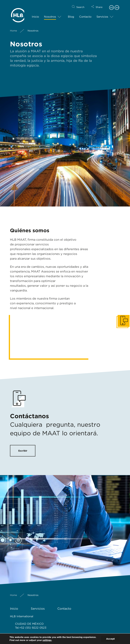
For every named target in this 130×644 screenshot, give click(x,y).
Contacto (85, 14)
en (117, 5)
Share (99, 4)
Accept (110, 639)
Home (13, 28)
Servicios (102, 14)
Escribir (23, 451)
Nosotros (50, 14)
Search (80, 4)
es (112, 5)
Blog (71, 14)
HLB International (22, 616)
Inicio (35, 14)
